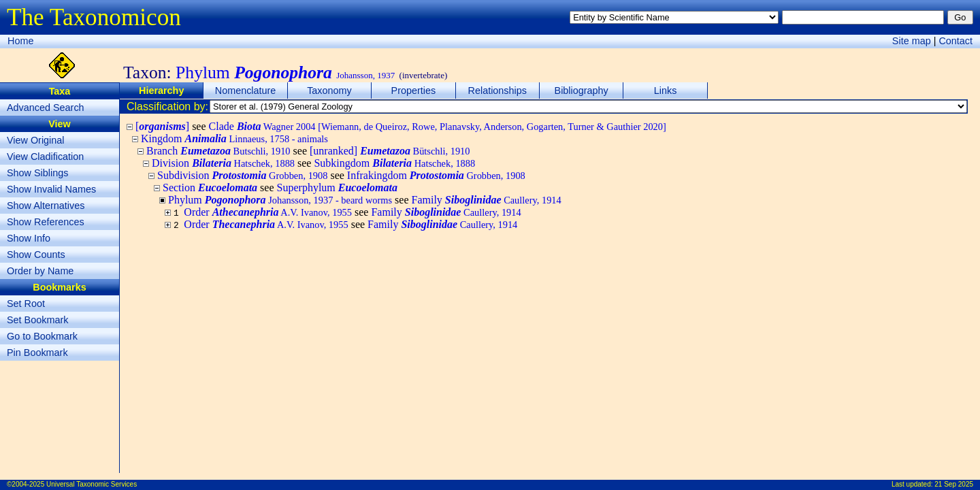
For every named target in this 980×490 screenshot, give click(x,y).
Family (487, 200)
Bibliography (582, 91)
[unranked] (390, 151)
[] (162, 126)
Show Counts (36, 255)
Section (210, 187)
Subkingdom (394, 163)
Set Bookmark (37, 320)
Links (666, 91)
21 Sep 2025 (954, 484)
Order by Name (40, 271)
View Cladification (45, 157)
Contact (955, 41)
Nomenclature (246, 91)
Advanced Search (46, 108)
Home (20, 41)
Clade (438, 126)
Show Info (29, 238)
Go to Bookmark (42, 336)
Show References (46, 222)
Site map (912, 41)
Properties (414, 91)
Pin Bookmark (37, 353)
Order (268, 212)
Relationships (497, 91)
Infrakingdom (436, 175)
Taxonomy (329, 91)
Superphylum (337, 187)
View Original (36, 140)
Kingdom (234, 138)
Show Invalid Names (51, 189)
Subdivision (242, 175)
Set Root (26, 304)
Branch (218, 151)
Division (223, 163)
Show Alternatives (46, 206)
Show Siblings (37, 173)
